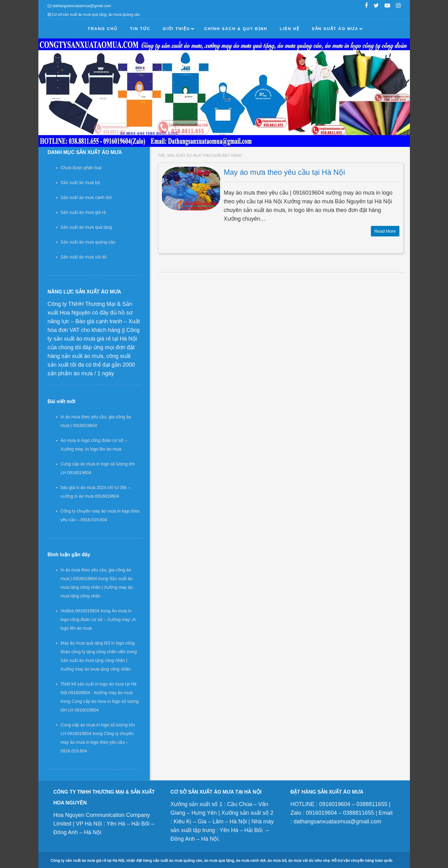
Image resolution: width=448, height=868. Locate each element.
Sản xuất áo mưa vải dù (84, 257)
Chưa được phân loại (81, 168)
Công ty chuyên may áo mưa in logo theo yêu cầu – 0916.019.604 (97, 742)
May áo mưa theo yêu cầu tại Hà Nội (285, 172)
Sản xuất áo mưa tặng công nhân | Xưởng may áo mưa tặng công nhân (97, 587)
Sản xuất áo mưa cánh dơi (86, 197)
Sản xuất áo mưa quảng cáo (88, 242)
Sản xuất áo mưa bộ (80, 183)
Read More (385, 231)
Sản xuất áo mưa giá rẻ (83, 212)
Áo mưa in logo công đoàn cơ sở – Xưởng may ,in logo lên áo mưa (98, 619)
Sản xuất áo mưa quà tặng (86, 227)
